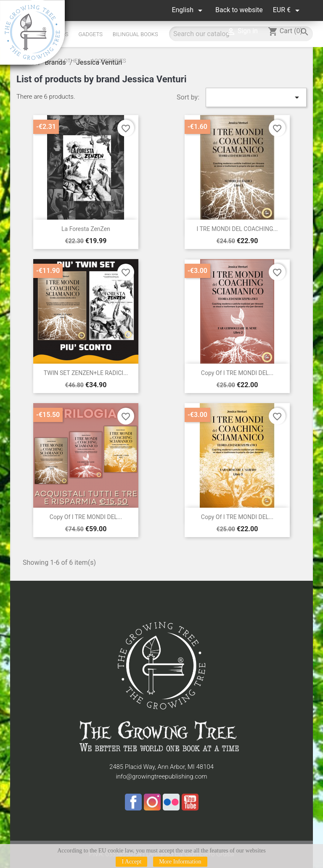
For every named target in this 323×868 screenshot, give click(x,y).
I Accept (131, 861)
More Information (180, 861)
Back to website (239, 10)
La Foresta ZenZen (86, 229)
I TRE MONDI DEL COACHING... (237, 229)
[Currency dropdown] (288, 10)
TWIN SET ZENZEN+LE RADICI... (86, 373)
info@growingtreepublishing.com (161, 776)
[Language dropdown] (188, 10)
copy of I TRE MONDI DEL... (237, 373)
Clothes (69, 61)
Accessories (108, 61)
